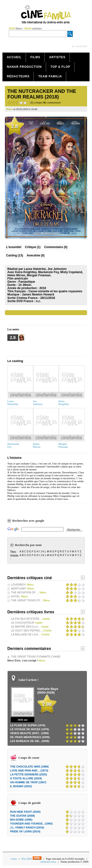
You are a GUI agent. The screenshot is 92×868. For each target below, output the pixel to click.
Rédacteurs (18, 76)
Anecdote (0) (36, 255)
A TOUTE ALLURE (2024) (26, 778)
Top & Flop (60, 67)
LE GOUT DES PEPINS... (26, 630)
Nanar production (24, 67)
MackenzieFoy (13, 445)
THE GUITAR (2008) (22, 816)
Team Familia (50, 76)
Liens (14, 859)
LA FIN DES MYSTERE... (26, 619)
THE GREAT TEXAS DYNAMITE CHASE (36, 657)
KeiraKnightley (64, 403)
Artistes (57, 57)
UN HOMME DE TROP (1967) (28, 782)
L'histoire (14, 458)
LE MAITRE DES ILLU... (26, 627)
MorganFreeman (63, 445)
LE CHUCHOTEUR (23, 623)
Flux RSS (31, 859)
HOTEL (16, 596)
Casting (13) (15, 255)
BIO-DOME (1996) (21, 820)
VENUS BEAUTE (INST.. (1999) (29, 733)
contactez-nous (48, 862)
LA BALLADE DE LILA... (26, 634)
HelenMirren (37, 445)
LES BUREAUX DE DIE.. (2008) (30, 741)
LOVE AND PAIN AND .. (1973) (29, 770)
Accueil (14, 57)
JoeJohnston (38, 403)
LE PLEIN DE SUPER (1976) (28, 725)
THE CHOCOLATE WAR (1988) (29, 767)
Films (35, 57)
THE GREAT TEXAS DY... (27, 600)
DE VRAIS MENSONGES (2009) (30, 737)
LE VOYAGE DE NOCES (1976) (30, 729)
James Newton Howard (38, 294)
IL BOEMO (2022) (21, 786)
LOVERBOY (19, 585)
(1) (33, 247)
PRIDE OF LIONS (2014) (25, 831)
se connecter (79, 46)
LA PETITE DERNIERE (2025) (29, 774)
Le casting (15, 361)
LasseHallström (13, 403)
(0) (56, 247)
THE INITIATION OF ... (25, 592)
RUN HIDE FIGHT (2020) (25, 812)
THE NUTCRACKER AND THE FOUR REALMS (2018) (42, 94)
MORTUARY (19, 588)
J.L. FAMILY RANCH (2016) (27, 827)
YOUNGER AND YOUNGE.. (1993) (31, 824)
